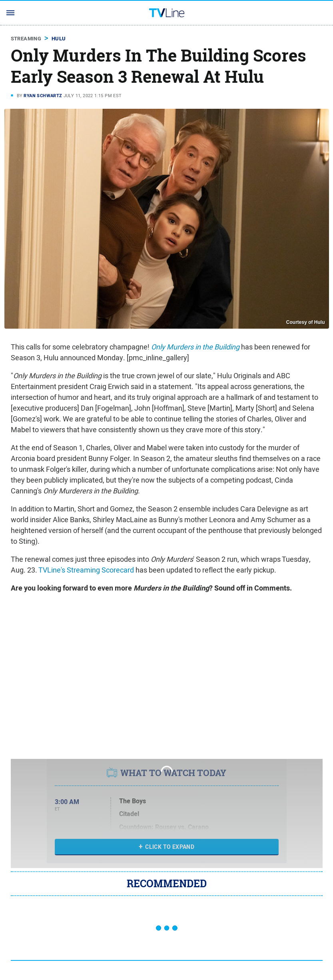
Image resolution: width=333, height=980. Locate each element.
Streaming (26, 39)
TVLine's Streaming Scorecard (86, 570)
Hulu (59, 39)
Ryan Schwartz (43, 96)
